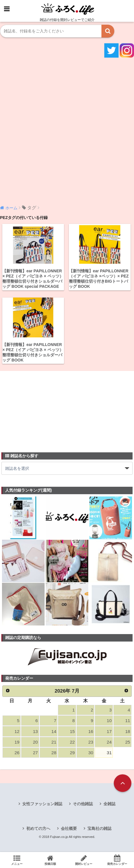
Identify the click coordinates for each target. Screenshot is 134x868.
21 (54, 742)
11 (128, 721)
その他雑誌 (83, 804)
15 (72, 731)
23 (91, 742)
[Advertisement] (67, 131)
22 (72, 742)
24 (109, 742)
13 (35, 731)
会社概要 (69, 828)
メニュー (17, 860)
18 (128, 731)
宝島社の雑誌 (99, 828)
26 (17, 753)
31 (109, 753)
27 (35, 753)
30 (91, 753)
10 (109, 721)
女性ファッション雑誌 (42, 804)
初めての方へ (38, 828)
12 (17, 731)
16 (91, 731)
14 (54, 731)
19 (17, 742)
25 (128, 742)
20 (35, 742)
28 (54, 753)
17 (109, 731)
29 (72, 753)
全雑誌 (109, 804)
